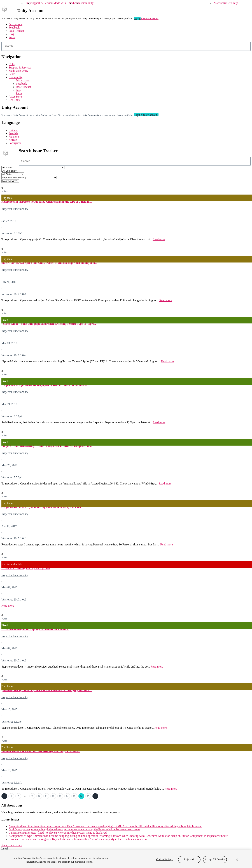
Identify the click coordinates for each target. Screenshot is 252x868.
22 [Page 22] (53, 796)
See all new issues (12, 845)
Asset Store (220, 3)
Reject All (189, 859)
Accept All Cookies (215, 859)
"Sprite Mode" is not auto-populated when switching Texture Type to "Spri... (49, 324)
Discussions (15, 24)
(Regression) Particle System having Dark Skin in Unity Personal (41, 507)
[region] (126, 859)
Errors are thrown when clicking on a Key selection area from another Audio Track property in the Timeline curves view (78, 839)
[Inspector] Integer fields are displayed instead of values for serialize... (44, 385)
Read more (159, 239)
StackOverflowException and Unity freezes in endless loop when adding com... (49, 263)
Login (137, 18)
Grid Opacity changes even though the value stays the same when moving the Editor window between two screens (74, 829)
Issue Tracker (16, 31)
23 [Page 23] (60, 796)
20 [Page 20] (39, 796)
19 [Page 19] (32, 796)
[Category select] (29, 178)
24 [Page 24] (67, 796)
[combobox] (126, 46)
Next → (95, 796)
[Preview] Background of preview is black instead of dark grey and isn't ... (47, 690)
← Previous (4, 796)
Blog (11, 34)
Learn (76, 3)
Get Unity (232, 3)
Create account (150, 18)
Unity (28, 3)
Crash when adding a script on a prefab (26, 568)
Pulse (12, 37)
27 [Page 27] (88, 796)
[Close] (237, 860)
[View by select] (10, 181)
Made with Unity (63, 3)
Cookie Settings (164, 859)
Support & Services (42, 3)
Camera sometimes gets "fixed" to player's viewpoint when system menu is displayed (58, 833)
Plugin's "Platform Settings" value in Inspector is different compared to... (46, 446)
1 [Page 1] (11, 796)
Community (87, 3)
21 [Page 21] (46, 796)
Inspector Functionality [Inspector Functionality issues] (15, 209)
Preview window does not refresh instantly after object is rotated (41, 751)
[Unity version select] (10, 171)
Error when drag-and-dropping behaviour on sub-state (35, 629)
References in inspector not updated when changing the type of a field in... (47, 202)
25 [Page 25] (74, 796)
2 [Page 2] (18, 796)
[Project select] (33, 167)
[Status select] (13, 174)
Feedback (14, 28)
